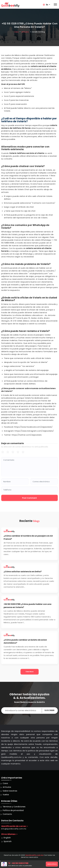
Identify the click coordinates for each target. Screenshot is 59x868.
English (7, 838)
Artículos (25, 32)
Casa (16, 32)
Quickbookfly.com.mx (34, 855)
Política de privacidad (13, 810)
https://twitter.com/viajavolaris (27, 435)
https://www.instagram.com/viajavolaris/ (34, 431)
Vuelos (6, 795)
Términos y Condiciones (14, 807)
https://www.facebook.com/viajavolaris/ (33, 427)
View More (29, 672)
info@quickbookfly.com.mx (14, 829)
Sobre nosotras (10, 791)
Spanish (8, 841)
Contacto (7, 814)
